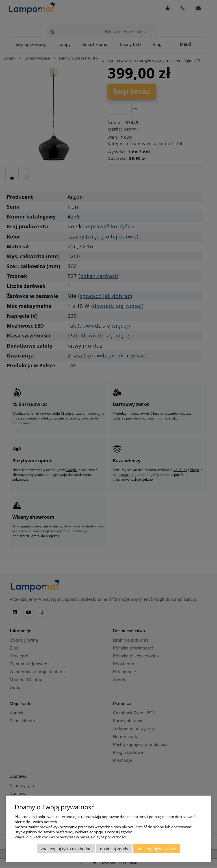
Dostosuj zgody (114, 849)
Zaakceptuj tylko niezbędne (66, 849)
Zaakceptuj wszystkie (156, 849)
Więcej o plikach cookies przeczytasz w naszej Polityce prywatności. (71, 837)
